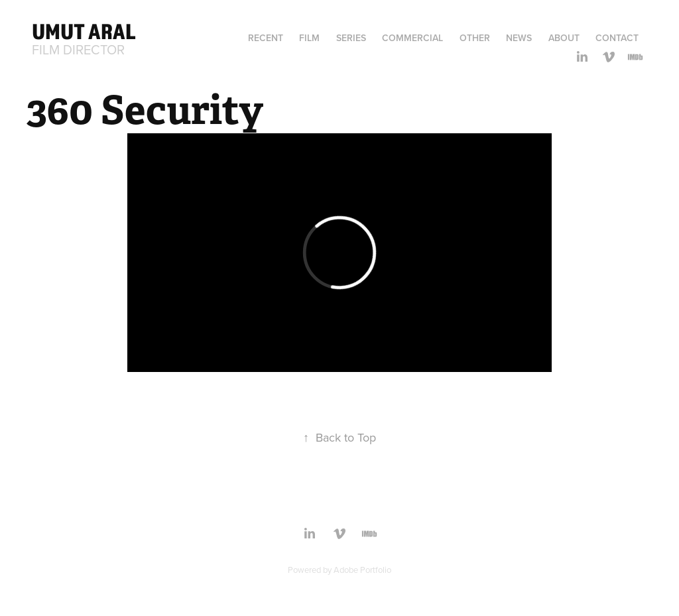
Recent (266, 38)
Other (475, 38)
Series (351, 38)
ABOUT (564, 38)
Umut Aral (84, 31)
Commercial (412, 38)
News (519, 38)
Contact (617, 38)
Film (309, 38)
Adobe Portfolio (362, 570)
